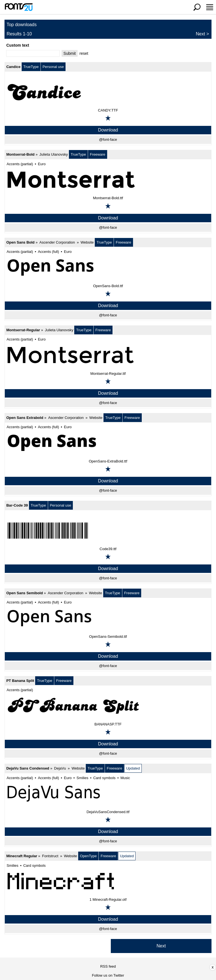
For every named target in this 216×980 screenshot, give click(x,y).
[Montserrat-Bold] (108, 180)
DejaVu (60, 768)
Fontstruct (50, 856)
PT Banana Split (20, 681)
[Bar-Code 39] (108, 530)
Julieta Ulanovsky (54, 154)
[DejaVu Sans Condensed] (108, 793)
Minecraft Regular (22, 856)
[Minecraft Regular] (108, 881)
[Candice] (108, 92)
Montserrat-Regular (23, 330)
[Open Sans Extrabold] (108, 443)
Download (108, 130)
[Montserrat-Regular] (108, 355)
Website (87, 242)
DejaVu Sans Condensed (28, 768)
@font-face (108, 139)
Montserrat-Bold (20, 154)
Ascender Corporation (57, 242)
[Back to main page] (19, 7)
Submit (70, 53)
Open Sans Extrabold (25, 418)
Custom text (18, 45)
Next (200, 34)
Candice (13, 67)
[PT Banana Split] (108, 706)
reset (84, 53)
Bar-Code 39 (17, 505)
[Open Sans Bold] (108, 267)
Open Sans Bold (20, 242)
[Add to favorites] (108, 118)
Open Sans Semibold (24, 593)
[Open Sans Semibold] (108, 618)
